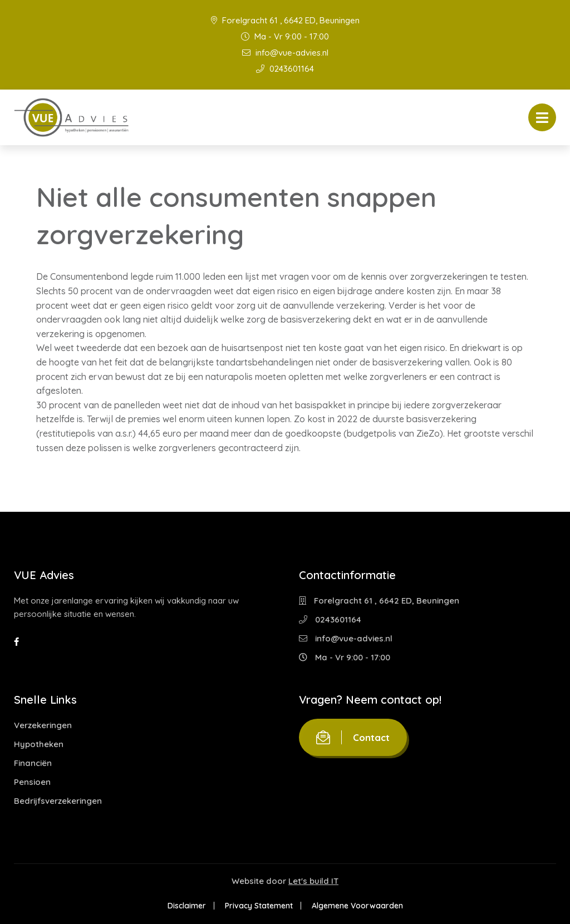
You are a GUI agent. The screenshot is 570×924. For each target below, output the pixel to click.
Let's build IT (313, 881)
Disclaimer (187, 906)
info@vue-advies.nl (285, 53)
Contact (353, 737)
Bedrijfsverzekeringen (58, 801)
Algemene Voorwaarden (357, 906)
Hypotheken (39, 744)
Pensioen (32, 782)
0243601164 (285, 69)
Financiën (33, 763)
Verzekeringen (43, 725)
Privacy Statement (259, 906)
